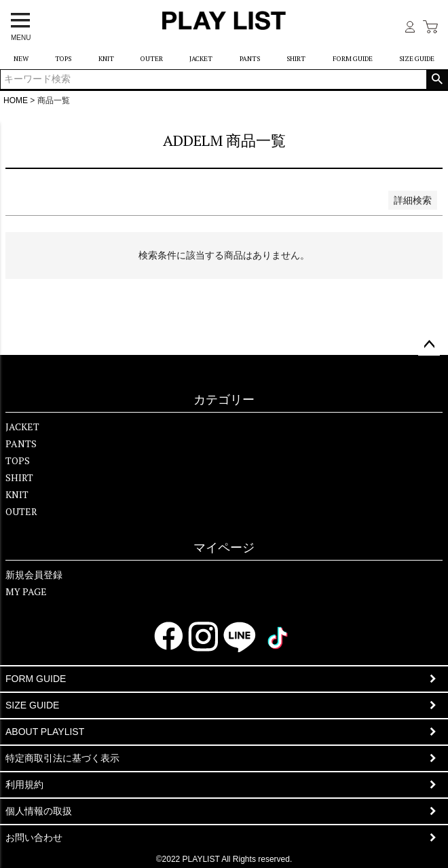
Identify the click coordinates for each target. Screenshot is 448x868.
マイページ (224, 548)
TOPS (63, 59)
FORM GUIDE (353, 59)
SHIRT (296, 59)
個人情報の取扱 (39, 811)
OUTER (152, 59)
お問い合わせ (34, 837)
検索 (437, 79)
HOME (16, 100)
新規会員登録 (34, 574)
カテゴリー (224, 400)
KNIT (106, 59)
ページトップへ (429, 345)
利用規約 (24, 785)
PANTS (250, 59)
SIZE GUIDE (417, 59)
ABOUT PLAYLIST (45, 732)
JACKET (201, 59)
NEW (21, 59)
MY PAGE (26, 591)
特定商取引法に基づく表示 (62, 758)
